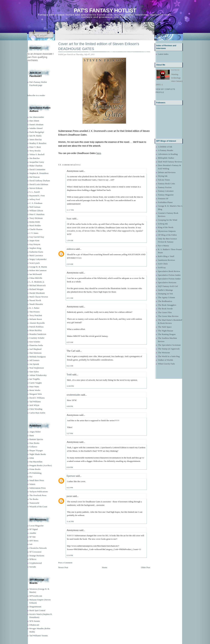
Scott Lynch (34, 263)
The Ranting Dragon (167, 334)
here (99, 153)
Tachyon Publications (39, 492)
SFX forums (35, 621)
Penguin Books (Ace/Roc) (41, 465)
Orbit (32, 458)
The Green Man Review (168, 316)
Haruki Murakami (37, 293)
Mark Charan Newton (39, 297)
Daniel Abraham (36, 124)
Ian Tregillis (35, 379)
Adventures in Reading (168, 154)
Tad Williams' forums (39, 636)
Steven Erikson (36, 188)
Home (105, 567)
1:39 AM (70, 240)
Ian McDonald (36, 274)
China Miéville (36, 278)
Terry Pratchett (36, 315)
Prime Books (35, 469)
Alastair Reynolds (37, 323)
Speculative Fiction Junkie (169, 275)
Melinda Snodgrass (38, 357)
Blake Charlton (36, 166)
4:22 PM (70, 488)
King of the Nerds (166, 227)
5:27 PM (70, 433)
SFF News (34, 541)
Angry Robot (35, 432)
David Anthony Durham (40, 181)
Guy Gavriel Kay (37, 237)
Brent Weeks (35, 390)
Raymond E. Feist (37, 196)
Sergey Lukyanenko (38, 259)
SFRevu (33, 559)
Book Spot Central (37, 610)
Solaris (32, 484)
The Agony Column (166, 297)
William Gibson (36, 211)
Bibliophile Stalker (166, 158)
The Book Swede (165, 309)
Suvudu (33, 567)
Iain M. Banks (35, 136)
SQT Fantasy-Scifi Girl (168, 286)
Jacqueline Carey (37, 162)
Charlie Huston (36, 229)
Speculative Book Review (169, 271)
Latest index (163, 54)
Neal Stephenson (37, 368)
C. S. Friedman (36, 203)
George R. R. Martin (38, 267)
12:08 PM (70, 386)
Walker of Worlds (166, 360)
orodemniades (73, 395)
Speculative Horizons (167, 282)
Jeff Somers (34, 360)
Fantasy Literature (166, 191)
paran (69, 496)
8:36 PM (70, 467)
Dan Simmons (35, 353)
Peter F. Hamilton (37, 214)
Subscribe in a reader (36, 95)
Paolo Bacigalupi (37, 132)
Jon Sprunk (34, 364)
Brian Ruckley (36, 330)
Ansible (33, 533)
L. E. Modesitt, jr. (37, 282)
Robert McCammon (38, 270)
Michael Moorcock (37, 285)
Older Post (146, 567)
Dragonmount (35, 607)
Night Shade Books (38, 454)
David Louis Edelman (39, 184)
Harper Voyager (36, 450)
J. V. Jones (34, 233)
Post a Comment (65, 563)
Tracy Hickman (36, 218)
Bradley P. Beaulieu (38, 143)
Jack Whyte (34, 405)
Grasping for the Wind (168, 220)
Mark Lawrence (36, 255)
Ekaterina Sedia (36, 345)
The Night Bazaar (166, 331)
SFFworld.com (36, 596)
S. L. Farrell (35, 192)
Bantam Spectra (36, 439)
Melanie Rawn (36, 319)
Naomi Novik (35, 300)
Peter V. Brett (35, 147)
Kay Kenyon (35, 244)
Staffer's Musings (165, 290)
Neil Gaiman (35, 207)
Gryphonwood (36, 563)
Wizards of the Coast (38, 507)
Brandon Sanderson (38, 334)
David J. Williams (37, 398)
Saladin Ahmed (36, 128)
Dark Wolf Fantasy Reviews (170, 162)
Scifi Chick (163, 264)
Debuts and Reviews (167, 172)
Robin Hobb (35, 222)
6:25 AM (70, 342)
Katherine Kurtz (36, 252)
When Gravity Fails (166, 364)
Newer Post (63, 567)
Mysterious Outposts (167, 231)
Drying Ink (163, 176)
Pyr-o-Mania (163, 246)
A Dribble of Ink (165, 147)
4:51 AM (70, 298)
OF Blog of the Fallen (167, 235)
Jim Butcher (35, 158)
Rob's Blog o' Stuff (166, 256)
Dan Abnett (34, 121)
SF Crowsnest (35, 552)
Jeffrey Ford (35, 199)
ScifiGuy (162, 267)
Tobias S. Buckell (37, 154)
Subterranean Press (37, 488)
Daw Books (34, 443)
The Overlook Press (38, 495)
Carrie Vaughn (36, 383)
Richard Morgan (36, 289)
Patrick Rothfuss (36, 327)
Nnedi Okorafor (36, 304)
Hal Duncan (34, 177)
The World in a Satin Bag (169, 356)
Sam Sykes (34, 372)
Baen (32, 435)
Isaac (69, 219)
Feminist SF (163, 199)
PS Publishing (35, 473)
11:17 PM (70, 210)
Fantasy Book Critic (167, 184)
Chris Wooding (36, 409)
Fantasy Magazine (166, 195)
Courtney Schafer (37, 338)
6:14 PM (70, 555)
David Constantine (37, 169)
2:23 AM (70, 264)
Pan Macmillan (36, 462)
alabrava (71, 249)
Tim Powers (35, 312)
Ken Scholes (35, 342)
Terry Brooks (35, 151)
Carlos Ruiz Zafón (37, 413)
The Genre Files (165, 312)
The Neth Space (165, 327)
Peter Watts (34, 387)
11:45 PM (70, 521)
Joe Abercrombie (37, 117)
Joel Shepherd (35, 349)
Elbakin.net (34, 625)
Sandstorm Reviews (167, 260)
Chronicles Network (38, 548)
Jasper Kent (34, 240)
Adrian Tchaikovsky (38, 375)
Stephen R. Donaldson (39, 173)
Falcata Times (164, 180)
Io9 (31, 544)
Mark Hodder (35, 225)
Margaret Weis (36, 394)
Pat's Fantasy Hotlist (105, 10)
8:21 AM (70, 366)
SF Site (32, 537)
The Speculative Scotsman (169, 345)
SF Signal (34, 529)
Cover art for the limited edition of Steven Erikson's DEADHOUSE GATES (99, 46)
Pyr (31, 477)
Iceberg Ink (163, 224)
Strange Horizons (37, 556)
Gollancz (33, 447)
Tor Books (34, 499)
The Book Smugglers (167, 305)
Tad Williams (35, 402)
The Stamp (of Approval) (169, 349)
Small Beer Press (37, 480)
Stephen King (35, 248)
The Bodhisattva (165, 301)
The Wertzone (164, 353)
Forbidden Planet (165, 202)
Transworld (34, 503)
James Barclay (36, 139)
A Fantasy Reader (166, 150)
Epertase (71, 476)
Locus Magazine (36, 526)
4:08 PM (70, 406)
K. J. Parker (34, 308)
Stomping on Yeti (165, 294)
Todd (69, 374)
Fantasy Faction (165, 187)
